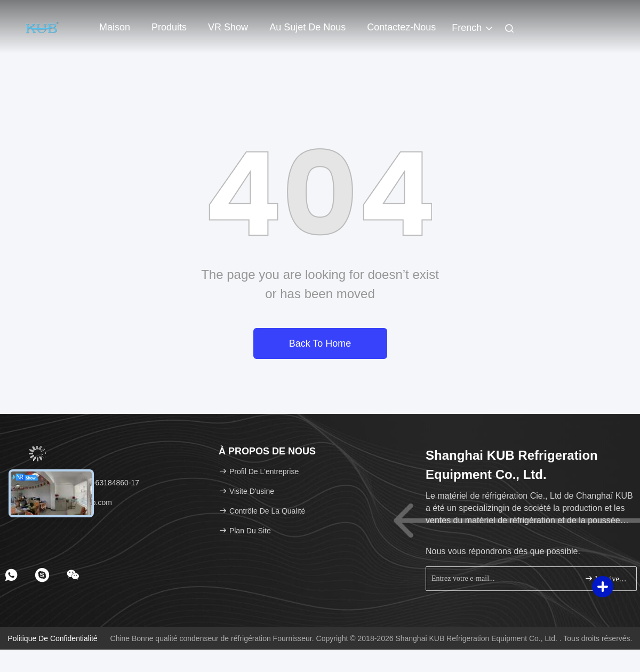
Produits (169, 27)
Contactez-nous (401, 27)
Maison (115, 27)
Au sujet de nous (307, 27)
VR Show (228, 27)
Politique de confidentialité (53, 638)
